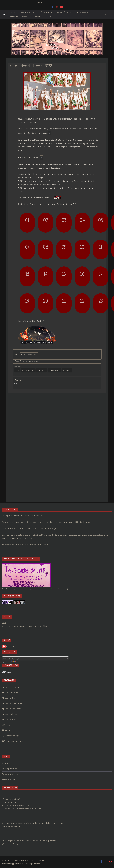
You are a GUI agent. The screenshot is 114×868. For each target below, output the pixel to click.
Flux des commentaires (10, 774)
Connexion (6, 764)
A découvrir (80, 12)
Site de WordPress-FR (10, 780)
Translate (17, 662)
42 (47, 17)
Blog (37, 17)
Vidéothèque (44, 12)
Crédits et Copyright (12, 736)
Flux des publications (9, 769)
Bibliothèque (26, 12)
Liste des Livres (10, 720)
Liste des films (10, 698)
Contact (7, 730)
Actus (10, 12)
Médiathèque (62, 12)
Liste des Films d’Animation (14, 703)
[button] (14, 12)
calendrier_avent (30, 355)
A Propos (7, 725)
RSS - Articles (9, 646)
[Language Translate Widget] (35, 658)
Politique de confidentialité (14, 741)
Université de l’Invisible (18, 17)
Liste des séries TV (11, 693)
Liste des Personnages (13, 709)
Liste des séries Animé (13, 687)
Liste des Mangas (11, 714)
